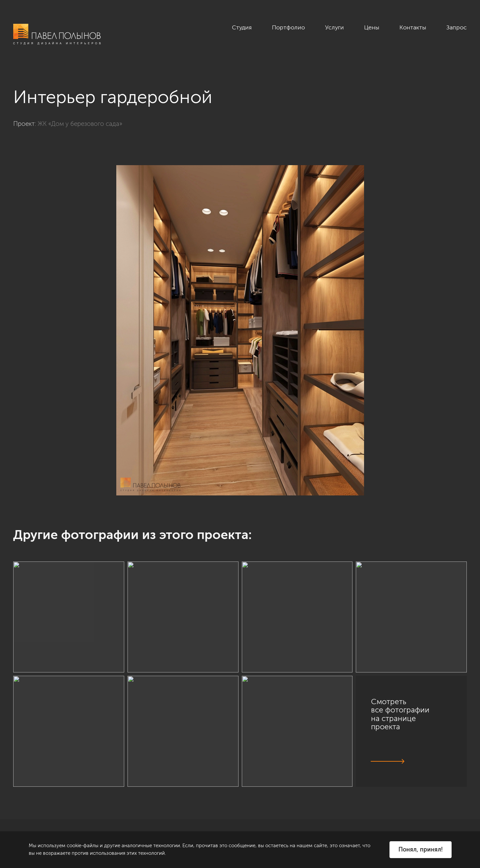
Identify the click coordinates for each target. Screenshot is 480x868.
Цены (372, 27)
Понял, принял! (421, 850)
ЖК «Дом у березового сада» (80, 124)
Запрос (457, 27)
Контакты (413, 27)
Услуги (334, 27)
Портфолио (288, 27)
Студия (242, 27)
